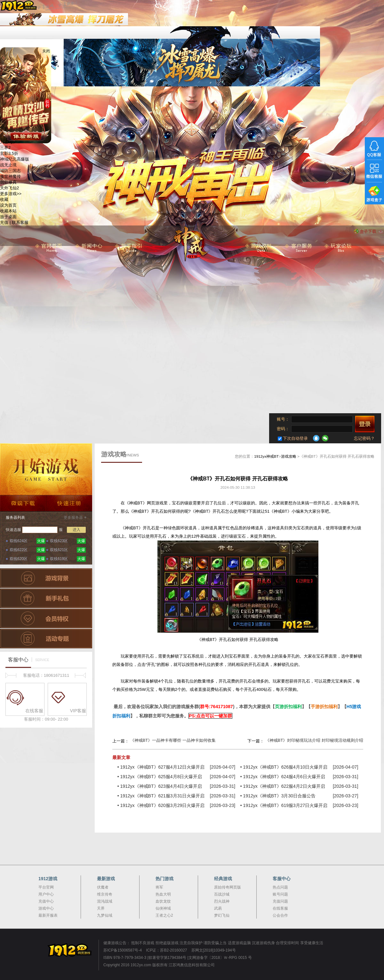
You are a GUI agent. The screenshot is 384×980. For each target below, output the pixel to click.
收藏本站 (8, 211)
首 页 (49, 248)
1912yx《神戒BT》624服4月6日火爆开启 (284, 777)
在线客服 (25, 698)
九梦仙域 (105, 915)
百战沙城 (222, 894)
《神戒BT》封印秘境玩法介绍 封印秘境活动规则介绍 (314, 740)
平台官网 (46, 887)
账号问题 (280, 894)
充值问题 (280, 901)
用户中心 (46, 894)
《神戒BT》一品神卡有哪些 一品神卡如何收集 (173, 740)
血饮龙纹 (163, 901)
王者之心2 (164, 915)
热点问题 (280, 887)
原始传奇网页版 (228, 887)
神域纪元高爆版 (15, 159)
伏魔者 (103, 887)
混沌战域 (105, 901)
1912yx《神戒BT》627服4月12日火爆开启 (162, 767)
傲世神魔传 (10, 176)
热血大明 (163, 894)
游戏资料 (259, 248)
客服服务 (299, 248)
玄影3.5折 (9, 153)
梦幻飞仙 (222, 915)
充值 (4, 222)
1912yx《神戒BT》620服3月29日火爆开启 (162, 805)
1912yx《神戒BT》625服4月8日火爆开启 (161, 777)
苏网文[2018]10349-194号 (214, 950)
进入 (76, 530)
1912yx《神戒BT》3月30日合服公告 (279, 796)
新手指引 (129, 248)
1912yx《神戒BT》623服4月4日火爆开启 (161, 786)
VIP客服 (69, 698)
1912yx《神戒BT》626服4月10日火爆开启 (285, 767)
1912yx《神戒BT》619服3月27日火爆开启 (285, 805)
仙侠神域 (163, 908)
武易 (218, 908)
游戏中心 (46, 908)
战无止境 (8, 165)
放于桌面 (8, 217)
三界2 (5, 148)
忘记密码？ (364, 438)
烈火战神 (222, 901)
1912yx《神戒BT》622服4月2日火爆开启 (284, 786)
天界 (101, 908)
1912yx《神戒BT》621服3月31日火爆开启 (162, 796)
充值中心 (46, 901)
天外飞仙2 (9, 188)
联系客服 (20, 222)
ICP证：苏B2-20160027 (166, 950)
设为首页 (8, 205)
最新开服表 (48, 915)
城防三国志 (10, 171)
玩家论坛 (338, 248)
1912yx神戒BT (266, 456)
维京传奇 (105, 894)
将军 (159, 887)
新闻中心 (89, 248)
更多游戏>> (11, 194)
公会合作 (280, 915)
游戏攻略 (289, 456)
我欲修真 (8, 182)
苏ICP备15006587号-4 (123, 950)
